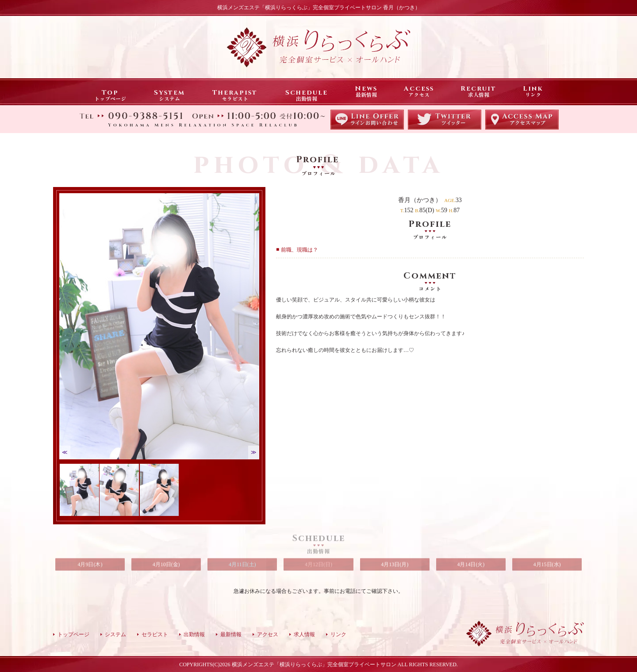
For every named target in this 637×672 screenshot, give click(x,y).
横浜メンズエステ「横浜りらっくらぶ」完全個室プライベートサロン (314, 664)
